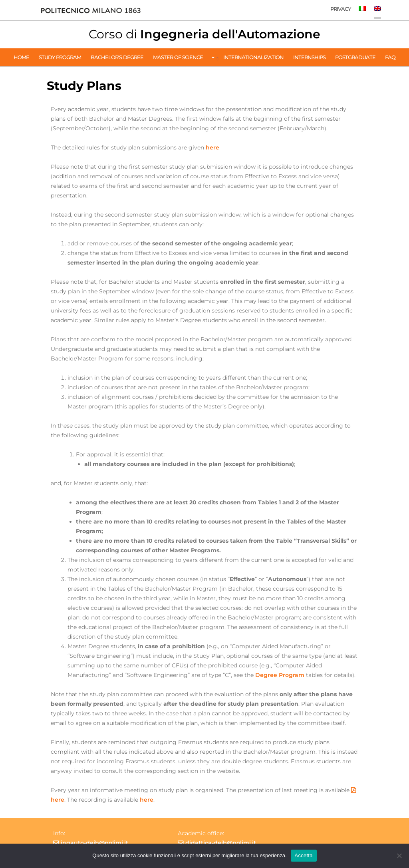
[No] (399, 856)
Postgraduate (355, 57)
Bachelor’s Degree (117, 57)
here (212, 147)
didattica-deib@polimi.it (221, 843)
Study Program (60, 57)
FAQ (390, 57)
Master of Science (178, 57)
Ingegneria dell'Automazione (204, 34)
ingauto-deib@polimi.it (94, 843)
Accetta (304, 855)
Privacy (341, 9)
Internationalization (253, 57)
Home (21, 57)
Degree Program (280, 675)
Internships (309, 57)
